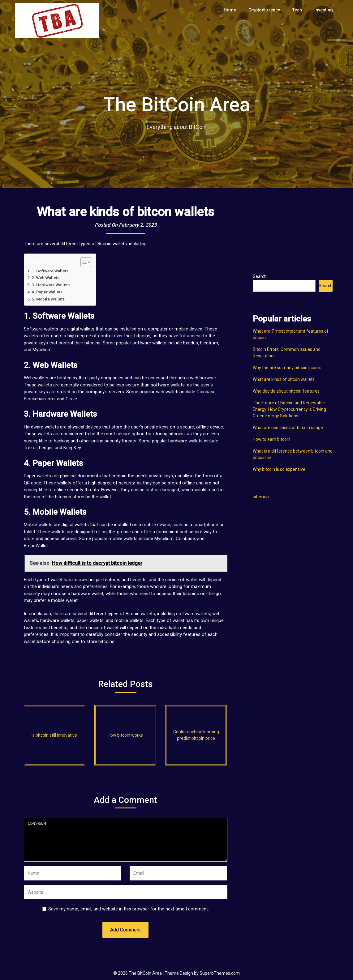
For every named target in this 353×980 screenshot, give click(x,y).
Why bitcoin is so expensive (279, 469)
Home (233, 10)
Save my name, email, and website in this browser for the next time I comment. (129, 909)
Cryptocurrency (266, 10)
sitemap (261, 497)
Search (260, 276)
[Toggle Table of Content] (83, 262)
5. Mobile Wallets (48, 299)
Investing (324, 10)
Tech (298, 10)
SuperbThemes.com (220, 973)
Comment (126, 840)
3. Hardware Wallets (51, 285)
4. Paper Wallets (47, 292)
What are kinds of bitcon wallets (284, 379)
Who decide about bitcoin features (286, 391)
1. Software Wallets (50, 271)
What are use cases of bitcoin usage (288, 428)
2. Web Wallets (45, 278)
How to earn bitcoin (271, 439)
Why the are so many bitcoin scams (287, 368)
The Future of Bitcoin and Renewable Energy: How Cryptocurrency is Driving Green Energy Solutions (289, 409)
